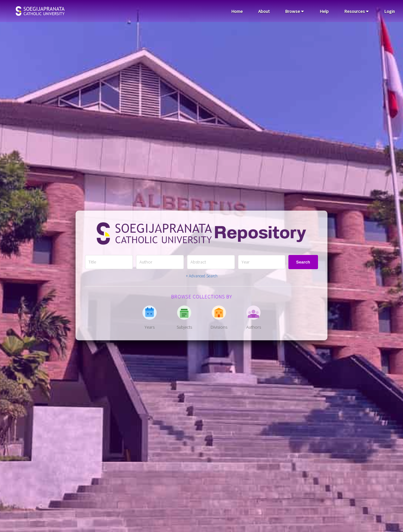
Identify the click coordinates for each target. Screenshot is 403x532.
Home (237, 11)
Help (324, 11)
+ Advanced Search (202, 276)
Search (303, 262)
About (264, 11)
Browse (294, 11)
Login (389, 11)
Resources (356, 11)
